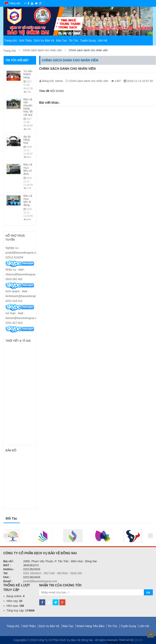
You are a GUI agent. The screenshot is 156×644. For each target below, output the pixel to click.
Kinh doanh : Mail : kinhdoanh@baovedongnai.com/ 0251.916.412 (26, 296)
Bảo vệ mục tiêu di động (28, 200)
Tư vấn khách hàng (28, 74)
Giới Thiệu (25, 40)
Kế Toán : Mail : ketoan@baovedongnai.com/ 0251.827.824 (23, 318)
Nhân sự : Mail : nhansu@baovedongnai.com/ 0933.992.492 (24, 274)
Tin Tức (73, 40)
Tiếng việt (13, 3)
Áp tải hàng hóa (27, 140)
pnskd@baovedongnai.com (40, 581)
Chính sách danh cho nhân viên (42, 50)
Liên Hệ (102, 40)
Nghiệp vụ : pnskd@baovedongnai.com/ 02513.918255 (23, 253)
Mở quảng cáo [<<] (119, 642)
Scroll (151, 634)
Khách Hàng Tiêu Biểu (91, 626)
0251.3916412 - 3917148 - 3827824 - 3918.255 (53, 573)
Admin (59, 81)
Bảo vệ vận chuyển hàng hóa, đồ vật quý (28, 107)
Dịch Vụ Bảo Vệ (44, 40)
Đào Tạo (62, 40)
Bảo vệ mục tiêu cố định (28, 169)
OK (148, 593)
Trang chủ (11, 40)
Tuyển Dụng (88, 40)
